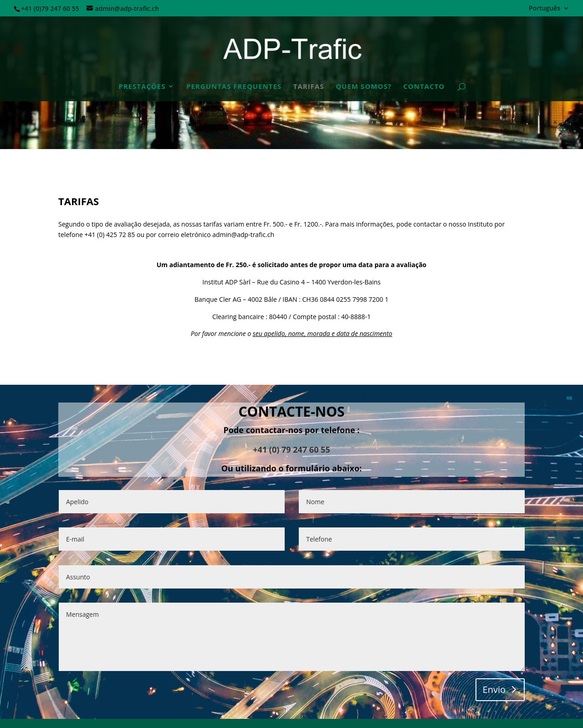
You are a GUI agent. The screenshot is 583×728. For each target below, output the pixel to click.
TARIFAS (309, 87)
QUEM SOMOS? (363, 87)
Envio (494, 689)
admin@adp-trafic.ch (243, 235)
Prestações (142, 87)
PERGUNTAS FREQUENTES (234, 87)
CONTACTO (424, 87)
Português (545, 9)
